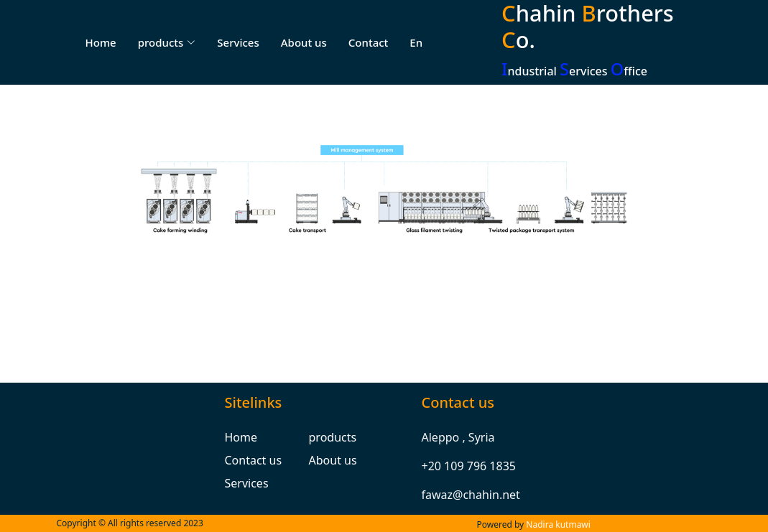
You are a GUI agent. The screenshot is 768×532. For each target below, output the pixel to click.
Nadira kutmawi (558, 524)
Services (238, 42)
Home (101, 42)
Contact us (254, 460)
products (333, 437)
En (416, 42)
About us (304, 42)
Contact (369, 42)
